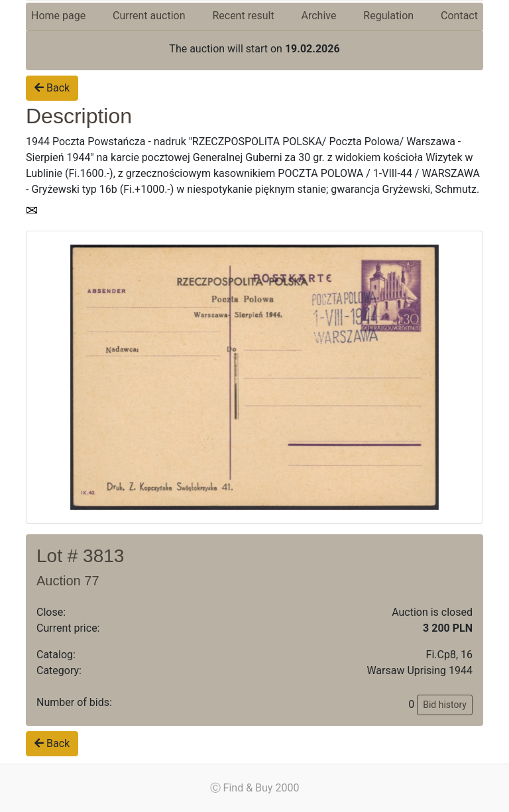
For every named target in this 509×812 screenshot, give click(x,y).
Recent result (243, 16)
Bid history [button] (445, 705)
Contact (459, 16)
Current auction (149, 16)
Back (52, 88)
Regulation (388, 16)
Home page (58, 16)
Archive (319, 16)
